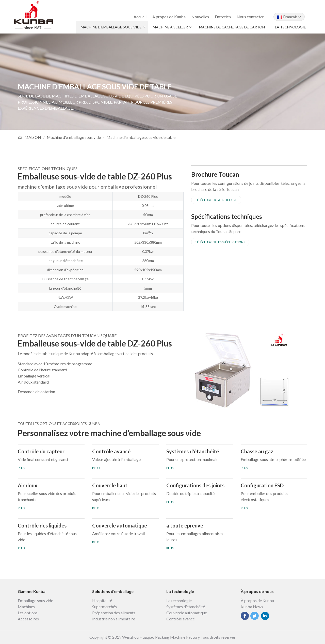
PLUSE (97, 468)
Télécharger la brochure (216, 200)
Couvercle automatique (187, 613)
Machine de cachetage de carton (232, 27)
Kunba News (252, 607)
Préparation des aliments (114, 613)
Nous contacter (250, 17)
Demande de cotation (36, 392)
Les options (28, 613)
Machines (26, 607)
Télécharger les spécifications (220, 242)
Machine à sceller (170, 27)
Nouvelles (200, 17)
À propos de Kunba (169, 17)
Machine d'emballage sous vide (111, 27)
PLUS (21, 468)
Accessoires (28, 619)
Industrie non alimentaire (114, 619)
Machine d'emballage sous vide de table (141, 137)
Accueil (140, 17)
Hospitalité (102, 600)
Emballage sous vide (35, 600)
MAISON (33, 137)
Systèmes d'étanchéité (186, 607)
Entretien (223, 17)
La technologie (290, 27)
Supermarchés (104, 607)
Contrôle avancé (181, 619)
